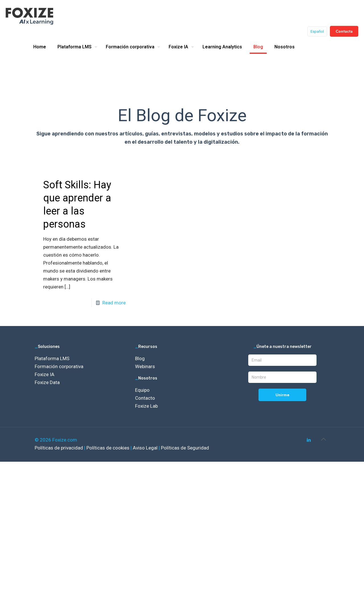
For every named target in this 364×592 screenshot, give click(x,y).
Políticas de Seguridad (185, 448)
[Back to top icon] (323, 439)
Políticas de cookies (108, 448)
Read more (114, 303)
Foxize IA (45, 374)
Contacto (145, 398)
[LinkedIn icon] (309, 440)
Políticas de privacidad (59, 448)
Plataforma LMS (52, 358)
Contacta (344, 31)
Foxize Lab (146, 406)
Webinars (145, 366)
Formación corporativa (59, 366)
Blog (140, 358)
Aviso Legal (146, 448)
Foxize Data (47, 382)
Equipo (142, 390)
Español (317, 31)
